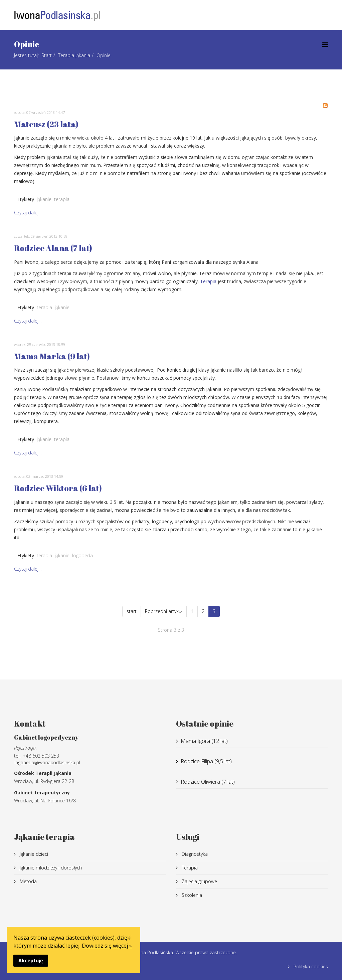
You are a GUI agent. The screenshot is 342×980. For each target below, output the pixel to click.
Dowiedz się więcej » (107, 946)
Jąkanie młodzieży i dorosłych (50, 868)
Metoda (28, 881)
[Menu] (325, 45)
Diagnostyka (194, 854)
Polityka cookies (310, 966)
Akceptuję (31, 960)
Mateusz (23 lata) (46, 124)
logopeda (82, 555)
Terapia (208, 281)
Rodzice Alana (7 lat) (53, 248)
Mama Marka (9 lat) (52, 356)
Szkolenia (191, 895)
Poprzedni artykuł (164, 611)
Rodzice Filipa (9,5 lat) (206, 761)
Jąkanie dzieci (33, 854)
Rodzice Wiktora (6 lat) (58, 488)
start (132, 611)
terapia (62, 199)
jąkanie (44, 199)
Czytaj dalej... (28, 213)
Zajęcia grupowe (199, 881)
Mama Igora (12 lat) (204, 741)
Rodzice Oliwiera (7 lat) (208, 782)
